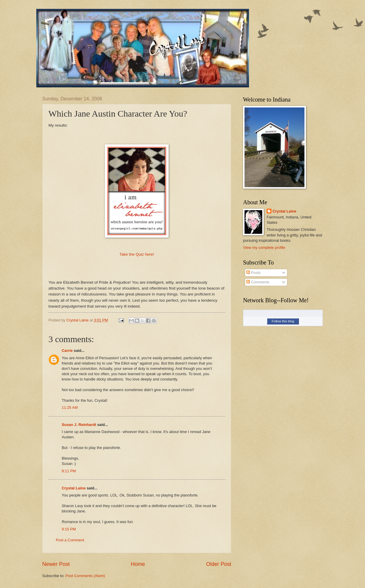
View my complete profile (264, 248)
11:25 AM (70, 407)
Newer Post (56, 564)
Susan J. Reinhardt (79, 425)
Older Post (219, 564)
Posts (253, 273)
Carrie (67, 351)
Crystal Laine (74, 488)
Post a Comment (70, 540)
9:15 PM (69, 529)
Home (138, 564)
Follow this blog (283, 321)
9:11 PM (69, 471)
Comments (258, 282)
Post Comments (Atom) (85, 576)
